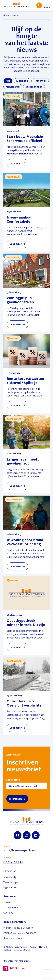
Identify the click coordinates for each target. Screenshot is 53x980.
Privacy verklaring (37, 947)
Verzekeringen (11, 882)
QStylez (26, 950)
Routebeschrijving (13, 938)
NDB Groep (24, 961)
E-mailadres (14, 780)
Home (6, 15)
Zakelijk (7, 902)
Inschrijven (16, 799)
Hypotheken (10, 887)
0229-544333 (13, 862)
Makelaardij (10, 877)
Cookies (7, 950)
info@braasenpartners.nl (22, 850)
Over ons (8, 913)
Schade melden (11, 908)
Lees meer (16, 163)
